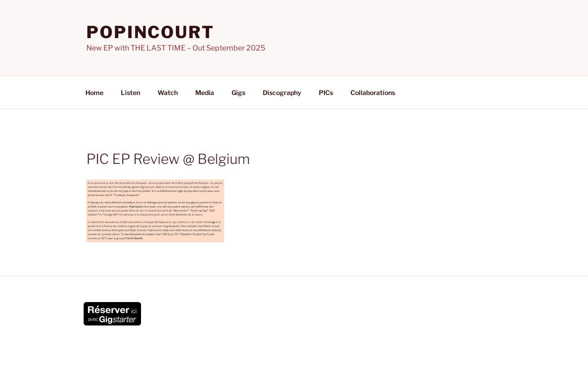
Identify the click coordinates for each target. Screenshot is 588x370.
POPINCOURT (150, 32)
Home (94, 92)
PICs (326, 92)
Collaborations (373, 92)
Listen (130, 92)
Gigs (238, 92)
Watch (168, 92)
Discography (282, 92)
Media (205, 92)
